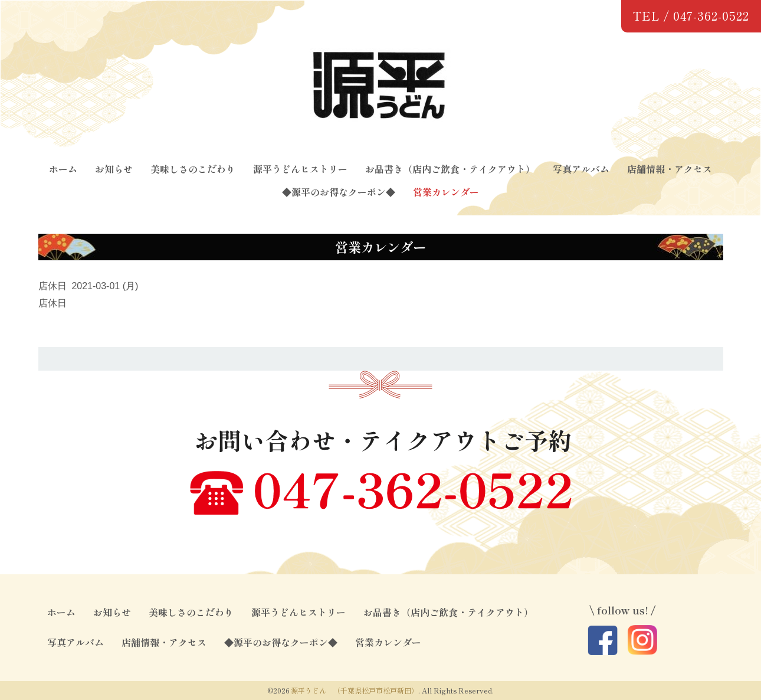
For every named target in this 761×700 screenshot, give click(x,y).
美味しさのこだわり (193, 169)
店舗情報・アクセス (670, 169)
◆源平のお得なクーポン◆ (339, 192)
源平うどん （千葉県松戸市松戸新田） (355, 690)
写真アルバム (581, 169)
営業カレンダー (446, 192)
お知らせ (114, 169)
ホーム (63, 169)
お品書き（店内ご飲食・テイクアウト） (450, 169)
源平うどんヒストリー (300, 169)
